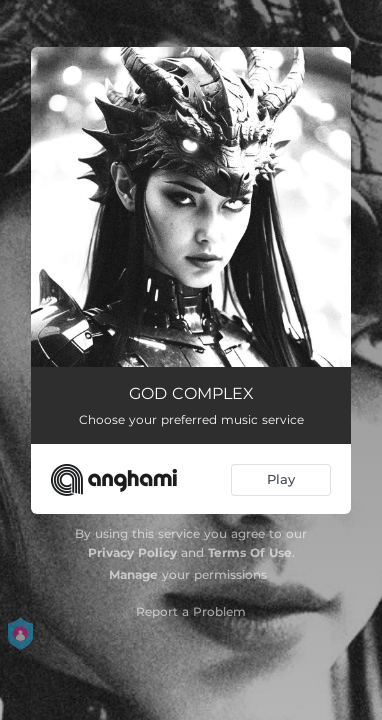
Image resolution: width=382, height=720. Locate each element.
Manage (133, 574)
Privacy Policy (132, 552)
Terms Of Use (250, 552)
